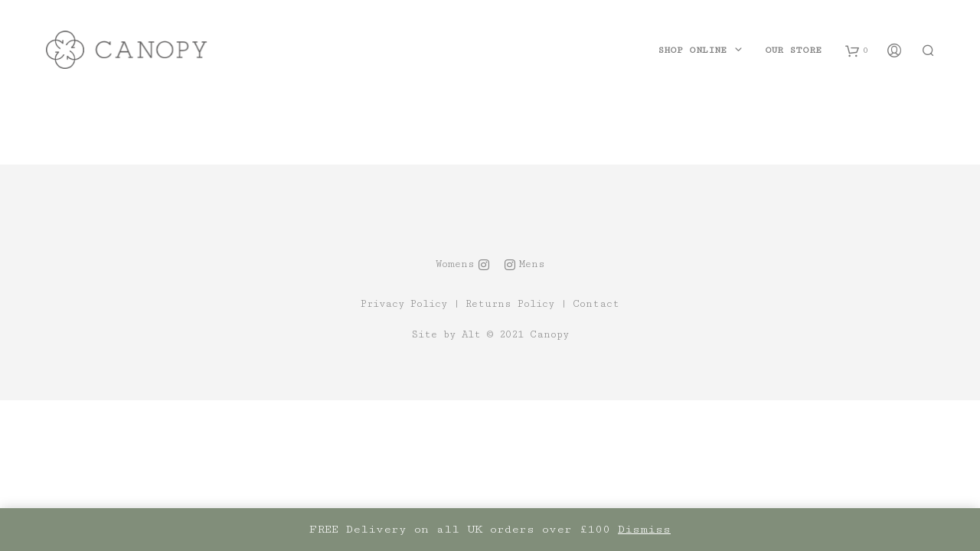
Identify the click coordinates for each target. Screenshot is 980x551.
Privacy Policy (404, 304)
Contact (596, 304)
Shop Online (692, 50)
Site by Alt (446, 335)
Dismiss (644, 529)
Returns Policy (510, 304)
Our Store (793, 50)
